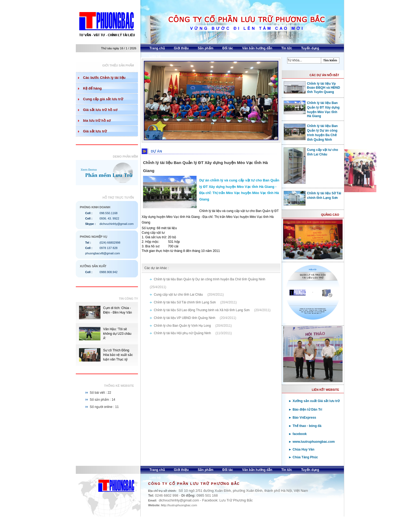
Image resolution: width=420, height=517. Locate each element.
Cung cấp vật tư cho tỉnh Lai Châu (179, 295)
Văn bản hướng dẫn (257, 48)
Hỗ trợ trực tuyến (118, 198)
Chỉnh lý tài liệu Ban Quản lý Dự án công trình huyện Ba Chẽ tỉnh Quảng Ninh (210, 279)
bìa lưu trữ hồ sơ (97, 120)
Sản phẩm (205, 48)
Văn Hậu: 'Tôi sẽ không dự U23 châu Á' (117, 334)
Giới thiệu (181, 48)
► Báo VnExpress (302, 418)
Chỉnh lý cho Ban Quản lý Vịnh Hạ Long (183, 326)
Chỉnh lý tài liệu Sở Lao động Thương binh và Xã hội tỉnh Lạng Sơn (202, 310)
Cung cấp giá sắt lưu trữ (103, 99)
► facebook (298, 434)
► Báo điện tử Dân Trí (305, 410)
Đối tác (228, 48)
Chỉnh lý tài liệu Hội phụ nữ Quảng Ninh (183, 333)
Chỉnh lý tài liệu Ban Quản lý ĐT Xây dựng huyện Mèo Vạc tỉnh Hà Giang (312, 109)
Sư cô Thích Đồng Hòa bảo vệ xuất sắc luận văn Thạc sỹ (118, 355)
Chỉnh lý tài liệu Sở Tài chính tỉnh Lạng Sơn (185, 302)
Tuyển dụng (310, 48)
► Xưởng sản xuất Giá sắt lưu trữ (314, 401)
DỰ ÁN (156, 151)
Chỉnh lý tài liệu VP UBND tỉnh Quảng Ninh (185, 318)
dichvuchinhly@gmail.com (116, 224)
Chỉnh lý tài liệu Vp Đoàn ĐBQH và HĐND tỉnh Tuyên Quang (312, 88)
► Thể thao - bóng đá (305, 426)
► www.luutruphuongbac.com (312, 442)
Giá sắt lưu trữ (95, 131)
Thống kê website (119, 386)
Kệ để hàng (92, 88)
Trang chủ (157, 48)
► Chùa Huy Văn (301, 449)
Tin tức (287, 48)
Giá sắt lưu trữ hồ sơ (100, 110)
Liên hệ (155, 56)
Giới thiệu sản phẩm (118, 65)
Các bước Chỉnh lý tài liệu (104, 78)
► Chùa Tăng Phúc (303, 457)
